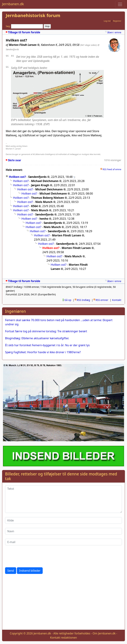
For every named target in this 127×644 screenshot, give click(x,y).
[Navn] (63, 531)
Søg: (8, 26)
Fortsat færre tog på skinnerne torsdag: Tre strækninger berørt (46, 331)
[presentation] (32, 556)
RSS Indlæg (83, 300)
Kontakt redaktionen (64, 638)
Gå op (68, 300)
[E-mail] (63, 542)
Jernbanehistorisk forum (33, 15)
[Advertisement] (63, 603)
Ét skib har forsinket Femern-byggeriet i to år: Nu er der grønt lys (47, 345)
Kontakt (117, 300)
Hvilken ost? (17, 177)
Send (11, 571)
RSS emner (102, 300)
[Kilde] (63, 520)
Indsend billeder (30, 571)
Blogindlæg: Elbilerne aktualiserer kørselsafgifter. (37, 338)
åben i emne (114, 32)
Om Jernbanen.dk (104, 633)
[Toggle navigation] (120, 4)
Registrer (117, 21)
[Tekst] (63, 499)
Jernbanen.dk (13, 4)
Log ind (107, 21)
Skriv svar (15, 160)
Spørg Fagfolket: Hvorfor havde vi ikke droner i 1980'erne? (43, 352)
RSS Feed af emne (112, 169)
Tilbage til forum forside (24, 32)
